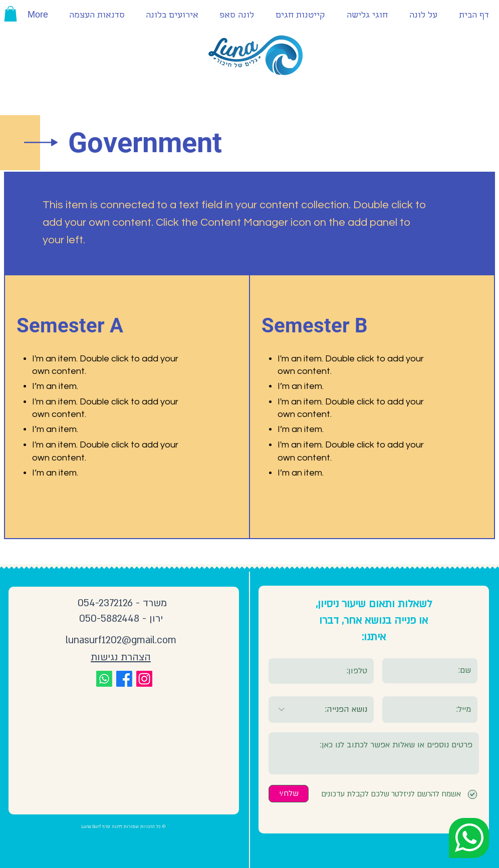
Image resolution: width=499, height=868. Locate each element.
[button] (11, 14)
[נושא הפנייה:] (321, 710)
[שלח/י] (289, 794)
